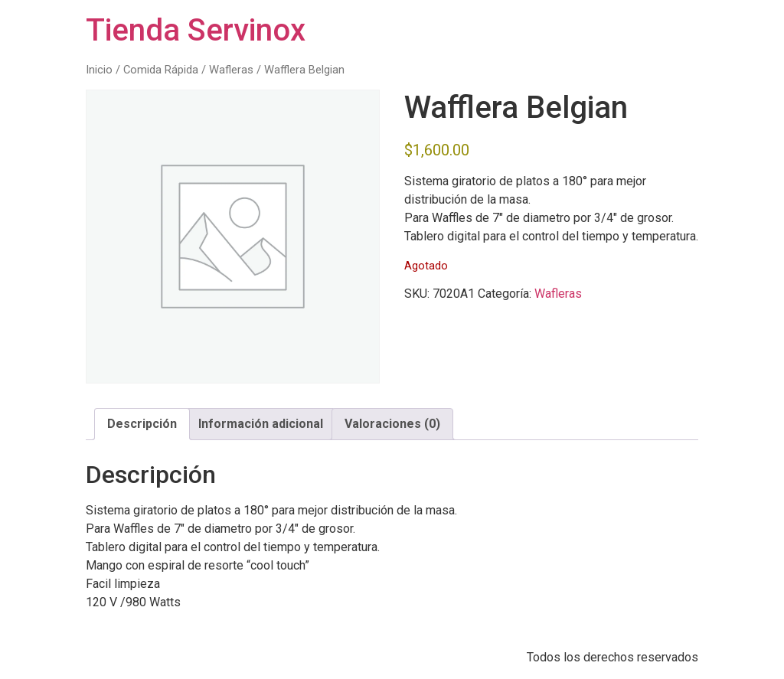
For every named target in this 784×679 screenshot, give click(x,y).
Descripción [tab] (142, 424)
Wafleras (231, 70)
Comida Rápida (161, 70)
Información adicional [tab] (261, 424)
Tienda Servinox (196, 30)
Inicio (99, 70)
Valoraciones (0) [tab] (392, 424)
